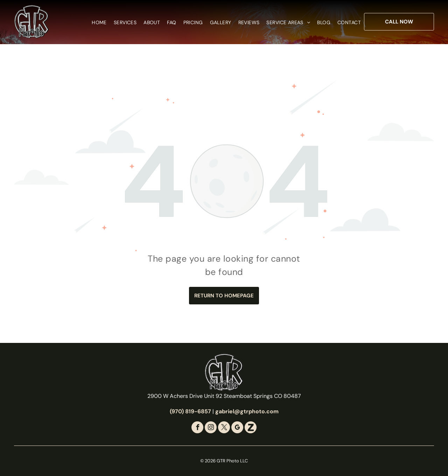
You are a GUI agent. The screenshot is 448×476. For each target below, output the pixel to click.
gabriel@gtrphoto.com (247, 411)
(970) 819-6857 (190, 411)
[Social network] (251, 428)
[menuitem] (96, 22)
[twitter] (224, 428)
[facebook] (197, 428)
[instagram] (211, 428)
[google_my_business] (237, 428)
